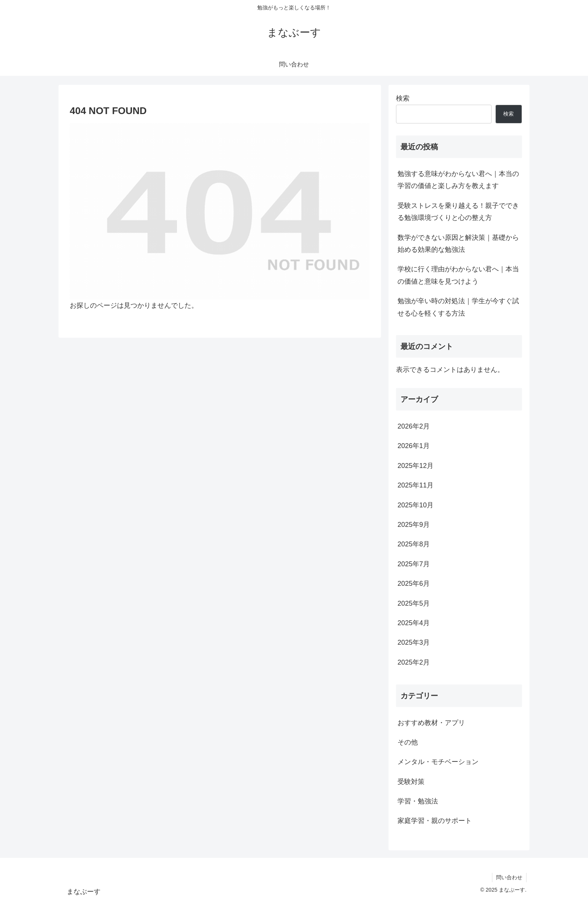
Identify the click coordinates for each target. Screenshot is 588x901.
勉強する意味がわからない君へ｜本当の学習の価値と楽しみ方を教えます (458, 180)
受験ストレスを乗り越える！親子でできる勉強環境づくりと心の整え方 (458, 212)
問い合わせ (509, 877)
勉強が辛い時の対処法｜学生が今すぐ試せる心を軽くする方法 (458, 307)
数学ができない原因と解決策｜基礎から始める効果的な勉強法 (458, 244)
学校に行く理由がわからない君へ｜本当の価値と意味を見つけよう (458, 275)
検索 (403, 98)
